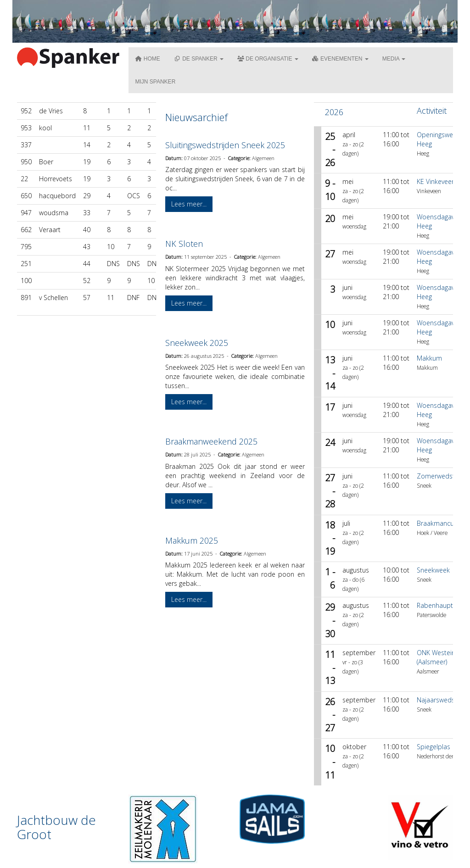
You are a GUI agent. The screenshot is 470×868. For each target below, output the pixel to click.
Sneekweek (433, 570)
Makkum (429, 358)
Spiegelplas (434, 747)
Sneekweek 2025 (197, 343)
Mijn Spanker (156, 82)
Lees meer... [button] (189, 204)
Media (394, 59)
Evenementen (340, 59)
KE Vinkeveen (436, 181)
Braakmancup (437, 523)
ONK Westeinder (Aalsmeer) (441, 657)
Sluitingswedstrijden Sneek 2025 (225, 145)
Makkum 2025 (192, 540)
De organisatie (268, 59)
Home (148, 59)
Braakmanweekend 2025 (211, 441)
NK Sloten (184, 244)
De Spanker (199, 59)
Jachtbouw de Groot (56, 827)
